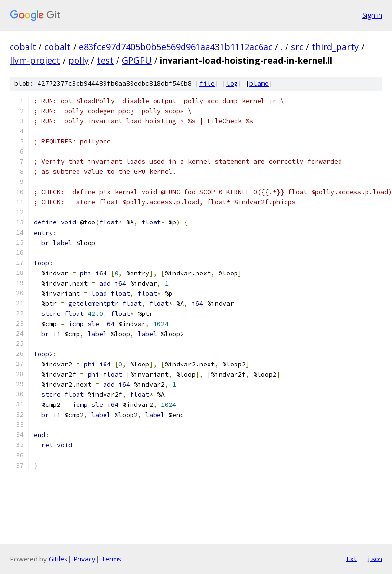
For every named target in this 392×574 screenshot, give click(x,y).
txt (352, 559)
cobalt (23, 47)
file (207, 84)
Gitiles (58, 559)
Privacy (84, 559)
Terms (111, 559)
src (297, 47)
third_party (335, 47)
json (375, 559)
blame (259, 84)
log (232, 84)
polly (78, 60)
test (105, 60)
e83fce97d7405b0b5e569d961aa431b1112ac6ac (176, 47)
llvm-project (35, 60)
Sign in (372, 15)
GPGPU (137, 60)
